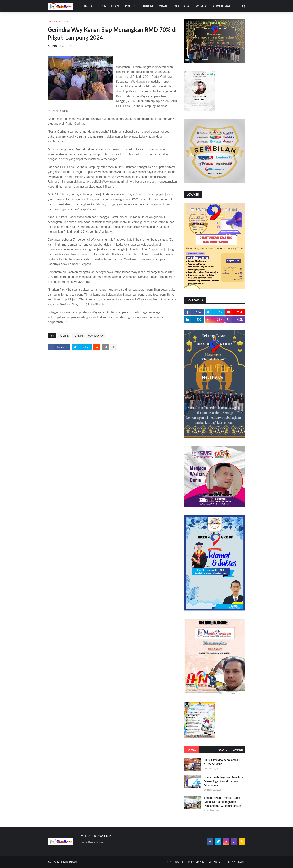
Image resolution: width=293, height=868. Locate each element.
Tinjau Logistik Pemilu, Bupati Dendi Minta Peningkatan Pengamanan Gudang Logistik (222, 802)
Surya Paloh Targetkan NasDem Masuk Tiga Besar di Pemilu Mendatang (223, 781)
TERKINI (78, 336)
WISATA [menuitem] (201, 6)
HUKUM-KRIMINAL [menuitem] (155, 6)
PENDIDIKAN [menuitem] (110, 6)
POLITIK (64, 21)
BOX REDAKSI (174, 862)
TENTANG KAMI (235, 862)
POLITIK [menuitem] (130, 6)
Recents (222, 750)
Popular (192, 750)
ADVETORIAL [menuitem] (222, 6)
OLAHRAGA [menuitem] (182, 6)
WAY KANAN (96, 336)
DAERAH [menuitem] (89, 6)
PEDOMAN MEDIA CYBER (204, 862)
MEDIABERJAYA (67, 862)
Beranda (52, 21)
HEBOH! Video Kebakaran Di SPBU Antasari (222, 762)
